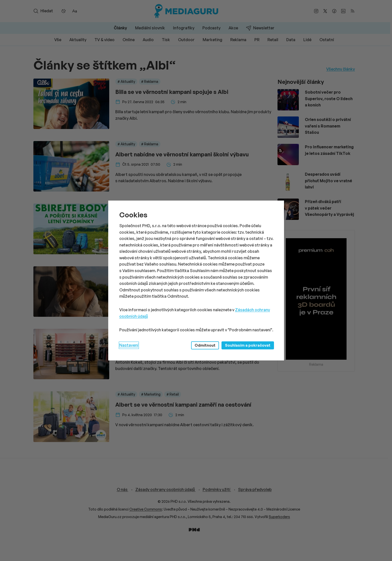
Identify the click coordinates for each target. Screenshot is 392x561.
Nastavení (129, 345)
